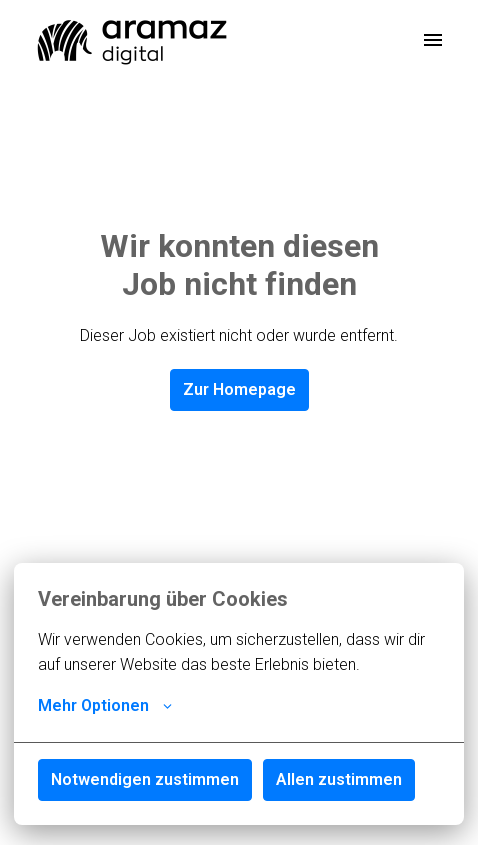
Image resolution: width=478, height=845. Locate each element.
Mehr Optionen (105, 706)
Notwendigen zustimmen (145, 779)
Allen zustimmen (339, 779)
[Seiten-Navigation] (433, 40)
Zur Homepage (239, 389)
